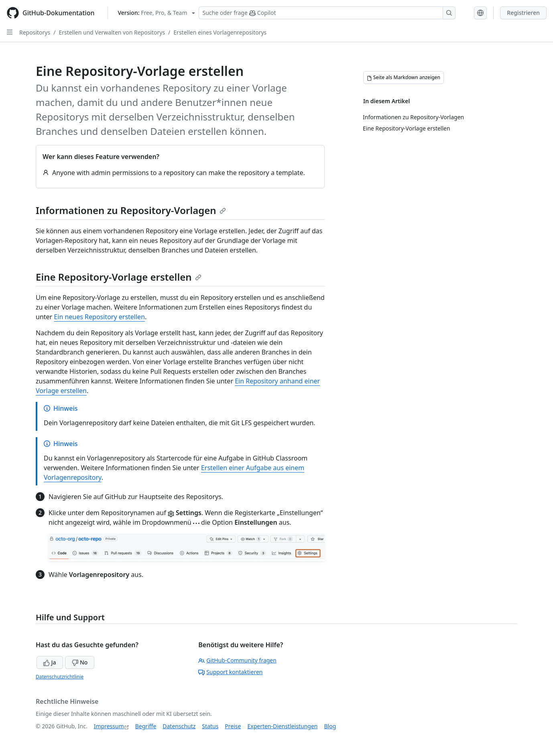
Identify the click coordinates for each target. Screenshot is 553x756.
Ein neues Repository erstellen (99, 317)
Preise (233, 726)
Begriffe (146, 726)
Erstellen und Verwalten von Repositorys (112, 32)
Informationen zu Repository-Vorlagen (131, 210)
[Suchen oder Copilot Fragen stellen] (327, 13)
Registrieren (523, 13)
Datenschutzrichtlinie (60, 677)
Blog (330, 726)
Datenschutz (179, 726)
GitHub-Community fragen (237, 660)
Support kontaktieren (230, 672)
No (80, 662)
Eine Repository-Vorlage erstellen (119, 277)
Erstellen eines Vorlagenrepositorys (220, 32)
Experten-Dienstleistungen (282, 726)
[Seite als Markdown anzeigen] (404, 77)
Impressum (109, 726)
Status (210, 726)
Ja (50, 662)
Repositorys (35, 32)
